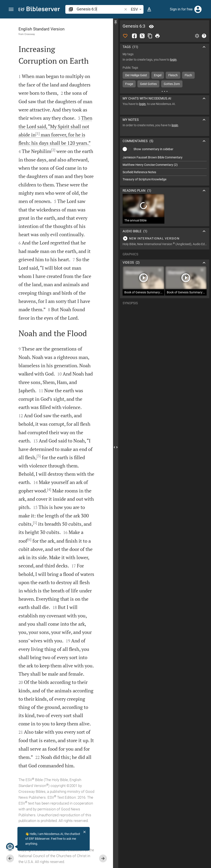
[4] (49, 489)
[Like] (125, 36)
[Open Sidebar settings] (197, 36)
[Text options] (149, 9)
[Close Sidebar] (116, 447)
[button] (11, 9)
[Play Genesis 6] (165, 238)
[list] (165, 168)
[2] (53, 150)
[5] (35, 523)
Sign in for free (181, 9)
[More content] (165, 91)
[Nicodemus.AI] (10, 847)
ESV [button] (137, 9)
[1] (38, 133)
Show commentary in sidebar (153, 149)
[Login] (198, 9)
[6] (29, 539)
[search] (100, 9)
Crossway (30, 34)
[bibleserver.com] (39, 10)
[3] (39, 456)
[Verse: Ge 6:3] (151, 27)
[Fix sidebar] (116, 22)
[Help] (204, 36)
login (173, 60)
